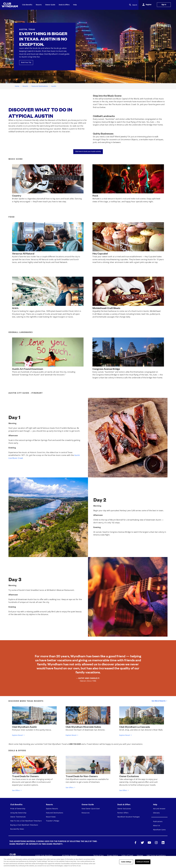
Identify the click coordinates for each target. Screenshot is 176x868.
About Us (157, 825)
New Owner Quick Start (91, 809)
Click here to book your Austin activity (88, 152)
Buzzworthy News (17, 829)
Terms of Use (98, 855)
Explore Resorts (52, 809)
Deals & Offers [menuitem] (64, 5)
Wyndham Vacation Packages (129, 817)
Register (149, 5)
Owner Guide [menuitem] (50, 5)
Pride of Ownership (18, 809)
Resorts (25, 86)
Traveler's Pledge (53, 821)
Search (133, 5)
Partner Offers (123, 813)
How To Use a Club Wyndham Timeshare (26, 821)
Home (17, 86)
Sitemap (140, 855)
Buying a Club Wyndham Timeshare (24, 825)
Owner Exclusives (124, 809)
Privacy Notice (113, 855)
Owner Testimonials (18, 817)
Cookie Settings (126, 862)
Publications (158, 821)
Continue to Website (143, 862)
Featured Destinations (40, 86)
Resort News (51, 817)
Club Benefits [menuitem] (27, 5)
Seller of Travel (127, 855)
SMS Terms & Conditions (156, 855)
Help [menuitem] (75, 5)
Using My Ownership (18, 813)
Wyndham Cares (159, 830)
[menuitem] (10, 5)
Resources (86, 813)
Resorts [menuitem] (39, 5)
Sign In (164, 5)
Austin (54, 86)
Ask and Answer (159, 809)
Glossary (156, 813)
